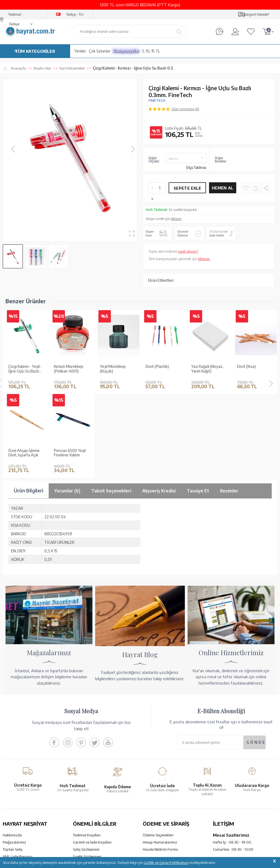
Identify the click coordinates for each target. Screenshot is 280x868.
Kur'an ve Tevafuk (17, 780)
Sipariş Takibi (153, 784)
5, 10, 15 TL (151, 51)
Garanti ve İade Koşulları (92, 758)
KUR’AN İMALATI (27, 820)
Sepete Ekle (187, 188)
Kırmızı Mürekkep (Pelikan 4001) (23, 369)
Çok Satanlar (100, 51)
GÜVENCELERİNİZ (100, 820)
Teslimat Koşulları (87, 751)
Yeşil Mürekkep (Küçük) (67, 369)
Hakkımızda (12, 751)
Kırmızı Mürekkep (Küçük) (252, 369)
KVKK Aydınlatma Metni (92, 787)
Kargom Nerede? (257, 14)
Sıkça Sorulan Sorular (90, 794)
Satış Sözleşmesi (86, 765)
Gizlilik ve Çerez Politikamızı (166, 863)
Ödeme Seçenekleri (158, 751)
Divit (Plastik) (112, 367)
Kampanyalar (126, 51)
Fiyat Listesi (12, 794)
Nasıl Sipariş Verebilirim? (162, 798)
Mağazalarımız (14, 758)
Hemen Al (223, 188)
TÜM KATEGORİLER (35, 51)
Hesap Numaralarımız (160, 758)
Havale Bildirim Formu (160, 765)
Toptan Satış (13, 765)
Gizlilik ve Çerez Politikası (93, 780)
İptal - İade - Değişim (159, 791)
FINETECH (157, 100)
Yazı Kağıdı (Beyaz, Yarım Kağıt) (162, 369)
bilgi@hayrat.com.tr (229, 791)
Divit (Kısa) (201, 367)
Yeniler (80, 51)
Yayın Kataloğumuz (18, 787)
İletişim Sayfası (225, 798)
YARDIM (159, 820)
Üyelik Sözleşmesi (87, 773)
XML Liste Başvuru (17, 773)
